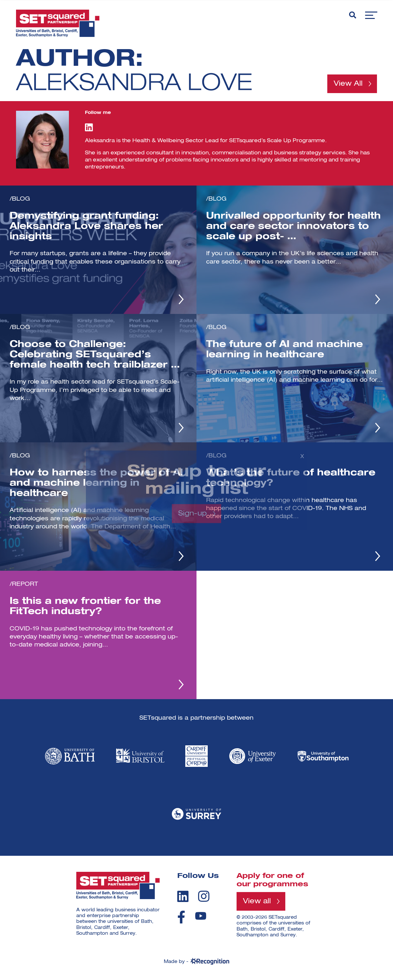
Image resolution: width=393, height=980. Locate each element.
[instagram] (204, 896)
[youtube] (201, 916)
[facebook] (181, 917)
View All (348, 84)
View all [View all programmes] (257, 901)
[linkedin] (183, 896)
